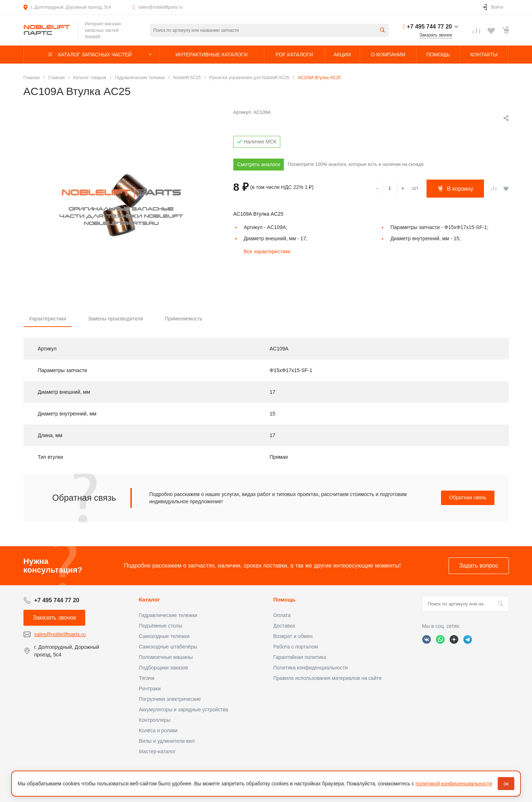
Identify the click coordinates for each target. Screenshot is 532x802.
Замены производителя (115, 319)
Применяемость (183, 319)
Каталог (150, 600)
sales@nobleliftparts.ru (160, 7)
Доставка (284, 626)
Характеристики (48, 319)
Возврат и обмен (293, 636)
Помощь (285, 600)
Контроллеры (155, 720)
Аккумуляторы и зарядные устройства (184, 710)
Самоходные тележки (164, 636)
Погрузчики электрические (170, 699)
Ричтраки (150, 689)
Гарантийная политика (300, 657)
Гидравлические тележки (168, 615)
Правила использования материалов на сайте (328, 678)
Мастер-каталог (157, 751)
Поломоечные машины (166, 657)
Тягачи (147, 678)
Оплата (282, 615)
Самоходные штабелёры (168, 647)
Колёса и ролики (158, 730)
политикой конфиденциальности (454, 784)
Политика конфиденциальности (311, 668)
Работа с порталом (296, 647)
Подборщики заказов (164, 668)
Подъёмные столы (161, 626)
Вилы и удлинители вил (167, 741)
